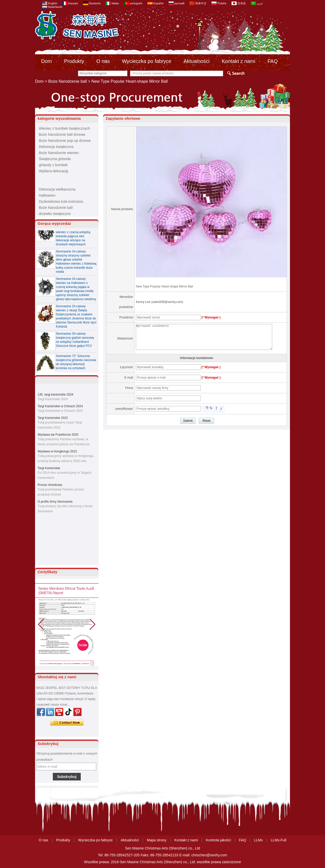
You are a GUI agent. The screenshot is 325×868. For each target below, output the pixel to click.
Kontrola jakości (218, 840)
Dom (46, 61)
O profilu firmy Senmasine (55, 502)
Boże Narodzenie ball (68, 81)
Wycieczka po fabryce (147, 61)
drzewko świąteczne (55, 214)
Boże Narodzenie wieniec (59, 153)
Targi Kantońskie (49, 468)
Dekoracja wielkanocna (57, 189)
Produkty (74, 61)
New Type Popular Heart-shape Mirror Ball (164, 286)
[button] (93, 624)
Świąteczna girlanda (55, 159)
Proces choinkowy (50, 485)
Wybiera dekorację (54, 171)
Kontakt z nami (238, 61)
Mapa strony (157, 840)
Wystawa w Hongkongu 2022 (57, 451)
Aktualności (197, 61)
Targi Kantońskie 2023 (53, 418)
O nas (103, 61)
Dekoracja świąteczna (56, 147)
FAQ (272, 61)
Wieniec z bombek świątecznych (64, 128)
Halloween (47, 195)
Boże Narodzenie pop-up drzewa (65, 141)
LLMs (258, 840)
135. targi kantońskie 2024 (55, 395)
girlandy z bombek (53, 165)
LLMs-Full (278, 840)
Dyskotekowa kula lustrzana (61, 201)
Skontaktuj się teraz (67, 723)
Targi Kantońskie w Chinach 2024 (60, 406)
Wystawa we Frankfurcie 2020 (58, 435)
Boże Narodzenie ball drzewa (62, 134)
